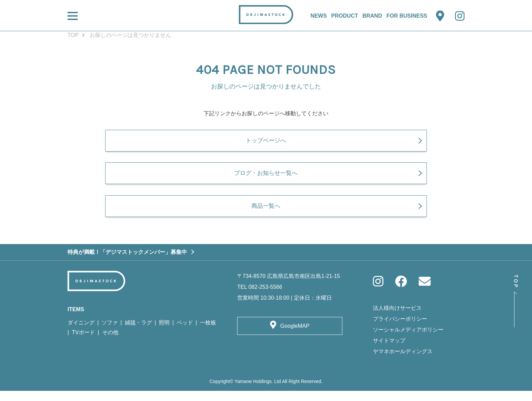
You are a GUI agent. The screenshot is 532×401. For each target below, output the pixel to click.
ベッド (185, 333)
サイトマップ (389, 351)
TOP (73, 35)
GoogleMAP (295, 336)
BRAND (372, 16)
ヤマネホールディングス (403, 362)
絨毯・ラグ (138, 333)
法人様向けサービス (397, 318)
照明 (164, 333)
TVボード (83, 343)
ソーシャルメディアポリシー (408, 340)
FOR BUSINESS (407, 16)
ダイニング (81, 333)
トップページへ (266, 143)
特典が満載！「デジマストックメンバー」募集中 (127, 262)
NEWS (319, 16)
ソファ (110, 333)
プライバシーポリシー (400, 329)
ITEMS (76, 319)
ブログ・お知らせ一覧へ (266, 180)
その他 (110, 343)
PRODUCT (345, 16)
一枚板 (208, 333)
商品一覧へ (266, 216)
